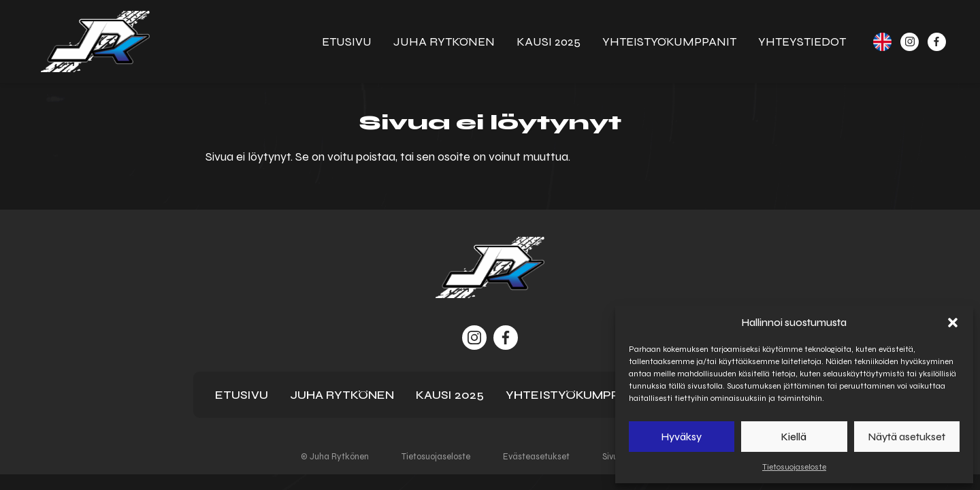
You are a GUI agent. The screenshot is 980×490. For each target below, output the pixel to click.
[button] (953, 323)
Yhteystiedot (802, 42)
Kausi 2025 (549, 42)
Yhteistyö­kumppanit (669, 42)
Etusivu (347, 42)
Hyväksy (682, 437)
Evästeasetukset (536, 457)
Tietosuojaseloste (794, 467)
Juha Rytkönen (444, 42)
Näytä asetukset (907, 437)
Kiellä (794, 437)
